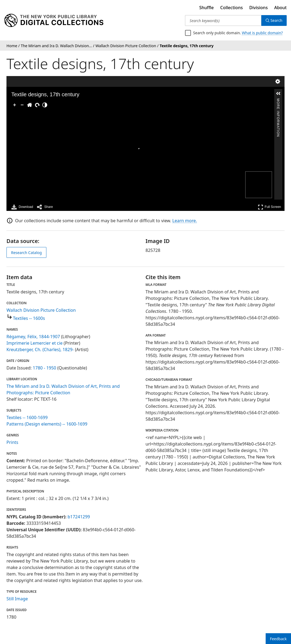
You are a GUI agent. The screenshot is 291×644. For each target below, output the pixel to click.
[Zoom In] (15, 105)
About (280, 8)
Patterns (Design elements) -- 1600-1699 (47, 424)
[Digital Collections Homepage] (54, 20)
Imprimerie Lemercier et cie (35, 343)
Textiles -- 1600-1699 (27, 417)
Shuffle (207, 8)
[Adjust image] (45, 105)
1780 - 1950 (45, 368)
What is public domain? (262, 33)
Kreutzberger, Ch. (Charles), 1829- (40, 350)
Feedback (278, 639)
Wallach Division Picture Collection (41, 310)
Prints (12, 442)
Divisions (258, 8)
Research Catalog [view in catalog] (26, 253)
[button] (278, 94)
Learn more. (185, 221)
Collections (232, 8)
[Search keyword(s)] (223, 20)
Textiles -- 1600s (29, 318)
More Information (278, 101)
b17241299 (79, 517)
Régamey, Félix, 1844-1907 (33, 337)
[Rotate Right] (37, 105)
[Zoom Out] (22, 105)
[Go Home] (30, 105)
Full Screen (269, 207)
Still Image (17, 599)
